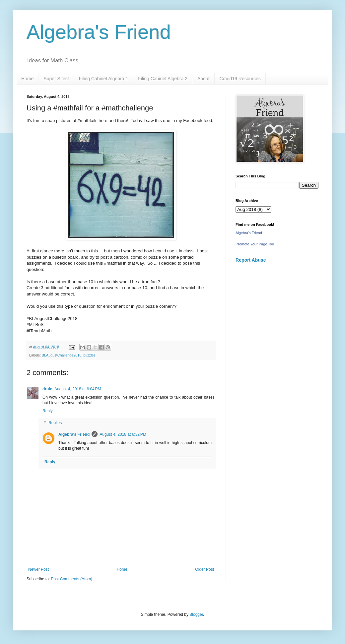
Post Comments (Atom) (71, 579)
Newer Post (38, 569)
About (204, 79)
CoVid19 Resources (240, 79)
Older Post (205, 569)
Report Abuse (251, 260)
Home (27, 79)
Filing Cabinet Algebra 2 (163, 79)
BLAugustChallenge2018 (62, 355)
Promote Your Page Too (255, 244)
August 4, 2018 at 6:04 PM (78, 389)
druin (47, 389)
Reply (48, 411)
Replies (55, 423)
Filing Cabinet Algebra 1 (104, 79)
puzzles (89, 355)
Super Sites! (56, 79)
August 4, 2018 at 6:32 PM (123, 434)
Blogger (196, 614)
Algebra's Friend (99, 32)
